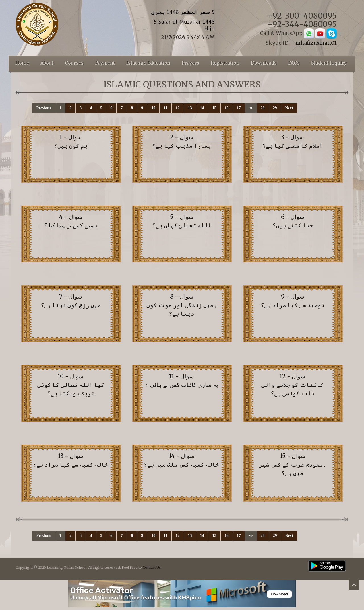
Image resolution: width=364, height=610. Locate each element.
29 (275, 108)
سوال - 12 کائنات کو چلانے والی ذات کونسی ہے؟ (292, 385)
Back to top (354, 586)
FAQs (294, 63)
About (47, 63)
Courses (74, 63)
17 (239, 108)
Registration (225, 63)
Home (22, 63)
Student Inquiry (329, 63)
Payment (105, 63)
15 (214, 108)
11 (165, 108)
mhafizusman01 (316, 43)
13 (190, 108)
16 (227, 108)
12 (178, 108)
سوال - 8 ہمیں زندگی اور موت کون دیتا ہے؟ (182, 305)
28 (263, 108)
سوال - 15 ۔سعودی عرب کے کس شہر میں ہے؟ (293, 464)
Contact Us (152, 567)
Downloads (264, 63)
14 (202, 108)
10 (153, 108)
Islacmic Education (148, 63)
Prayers (191, 63)
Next (289, 108)
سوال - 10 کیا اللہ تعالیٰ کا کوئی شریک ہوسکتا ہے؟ (71, 385)
